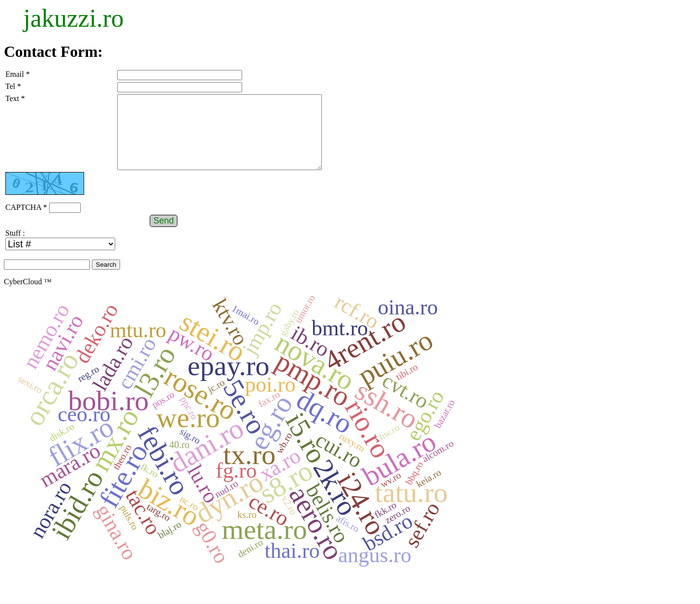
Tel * (13, 86)
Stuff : (15, 248)
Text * (15, 98)
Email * (17, 74)
